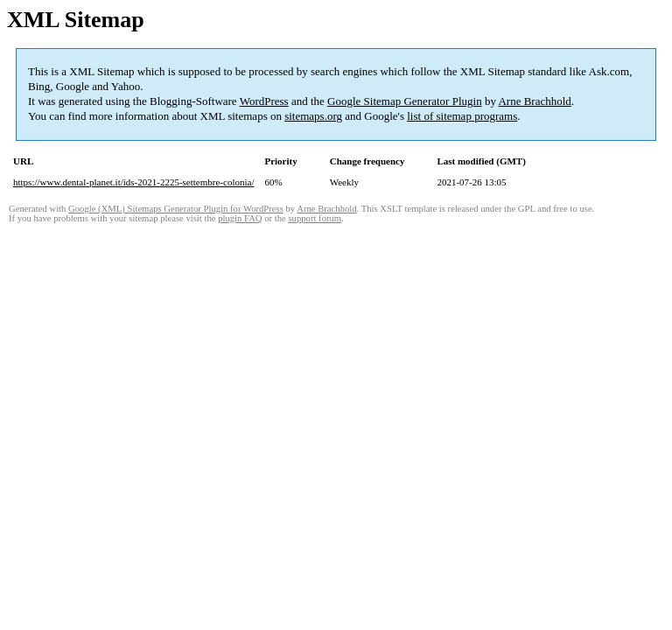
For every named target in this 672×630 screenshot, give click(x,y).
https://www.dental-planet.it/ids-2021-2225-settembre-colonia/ (133, 182)
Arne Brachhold (534, 101)
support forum (315, 218)
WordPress (264, 101)
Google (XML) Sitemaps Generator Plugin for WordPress (176, 209)
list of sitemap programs (462, 116)
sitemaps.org (313, 116)
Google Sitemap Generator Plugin (405, 101)
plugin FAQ (240, 218)
